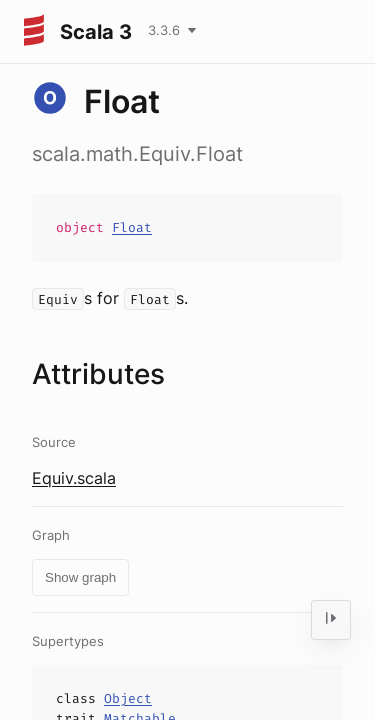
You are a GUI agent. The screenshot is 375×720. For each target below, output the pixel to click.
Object (128, 698)
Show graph (80, 577)
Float (132, 227)
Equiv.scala (74, 478)
